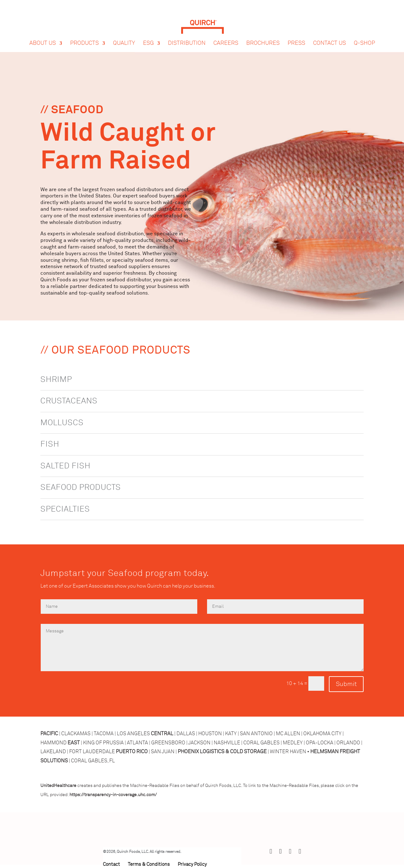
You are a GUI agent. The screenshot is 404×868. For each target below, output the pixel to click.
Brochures (263, 37)
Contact (111, 864)
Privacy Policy (192, 864)
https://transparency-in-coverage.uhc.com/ (113, 795)
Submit (346, 684)
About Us (43, 37)
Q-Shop (364, 37)
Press (296, 37)
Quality (124, 37)
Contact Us (330, 37)
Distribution (187, 37)
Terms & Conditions (149, 864)
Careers (226, 37)
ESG (148, 37)
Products (84, 37)
